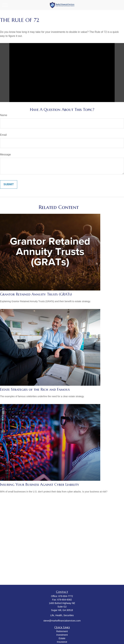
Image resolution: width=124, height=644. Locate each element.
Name (4, 115)
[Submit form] (9, 184)
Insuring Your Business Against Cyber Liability (40, 485)
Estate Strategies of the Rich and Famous (35, 389)
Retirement (62, 631)
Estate (62, 638)
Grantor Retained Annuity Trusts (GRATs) (36, 294)
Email (3, 135)
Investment (62, 635)
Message (5, 154)
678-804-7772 (66, 596)
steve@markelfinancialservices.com (62, 621)
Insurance (62, 642)
